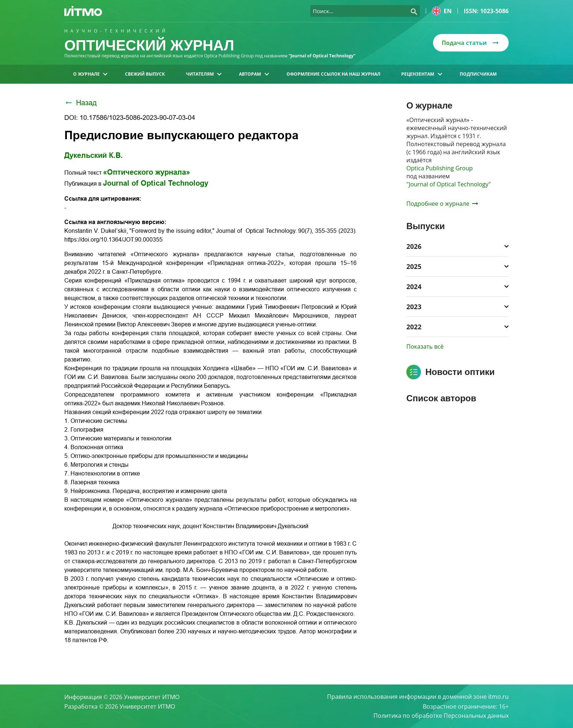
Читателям (204, 74)
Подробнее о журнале (442, 204)
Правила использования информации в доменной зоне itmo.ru (418, 697)
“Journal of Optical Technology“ (323, 56)
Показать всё (425, 346)
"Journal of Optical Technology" (449, 184)
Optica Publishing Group (440, 168)
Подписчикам (478, 74)
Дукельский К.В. (94, 155)
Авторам (254, 74)
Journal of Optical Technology (156, 183)
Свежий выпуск (145, 74)
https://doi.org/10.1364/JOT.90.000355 (113, 240)
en (442, 11)
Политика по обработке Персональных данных (441, 716)
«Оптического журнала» (147, 172)
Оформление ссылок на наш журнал (333, 74)
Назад (81, 103)
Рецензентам (422, 74)
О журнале (90, 74)
